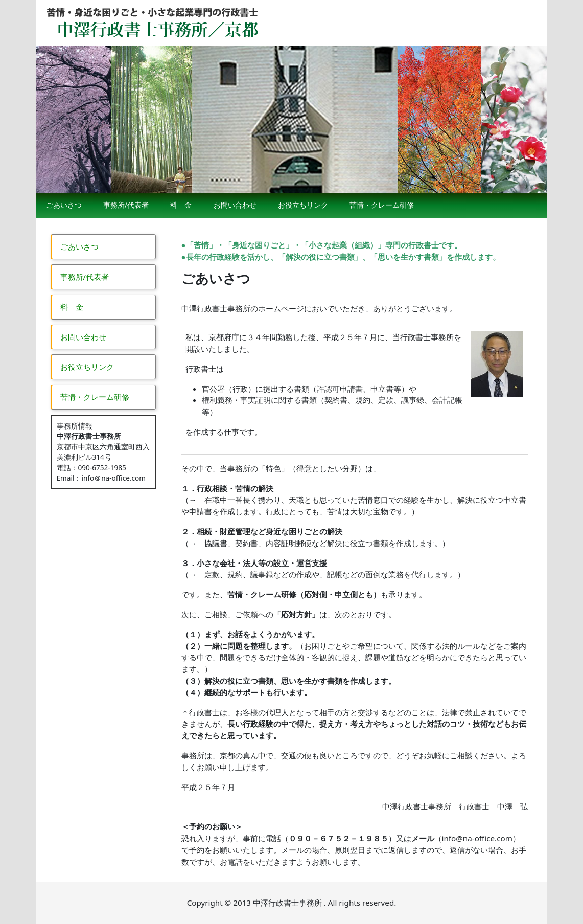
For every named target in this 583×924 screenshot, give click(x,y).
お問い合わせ (235, 205)
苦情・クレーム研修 (382, 205)
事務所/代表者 (126, 205)
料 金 (181, 205)
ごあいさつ (64, 205)
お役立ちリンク (303, 205)
